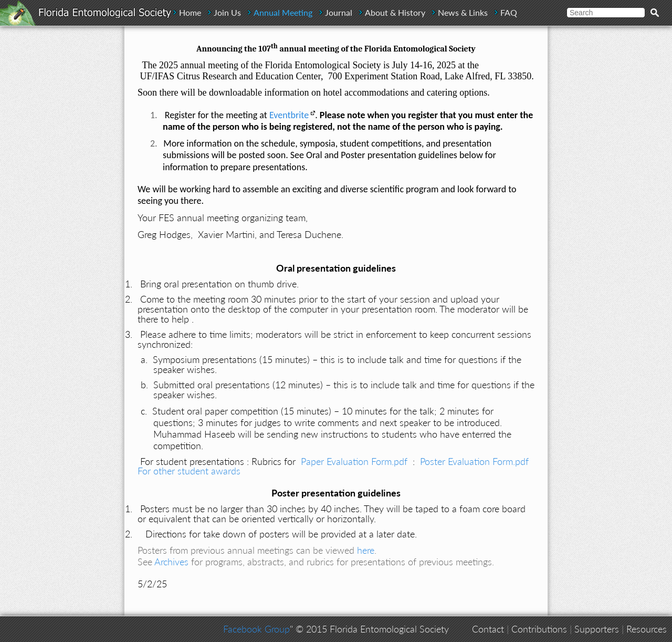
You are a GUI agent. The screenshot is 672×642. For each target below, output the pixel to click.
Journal (339, 12)
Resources (647, 629)
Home (190, 12)
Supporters (597, 629)
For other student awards (189, 471)
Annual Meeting (283, 12)
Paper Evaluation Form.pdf (354, 461)
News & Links (463, 12)
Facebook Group (256, 629)
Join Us (227, 12)
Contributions (539, 629)
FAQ (509, 12)
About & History (395, 12)
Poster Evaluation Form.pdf (474, 461)
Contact (488, 629)
